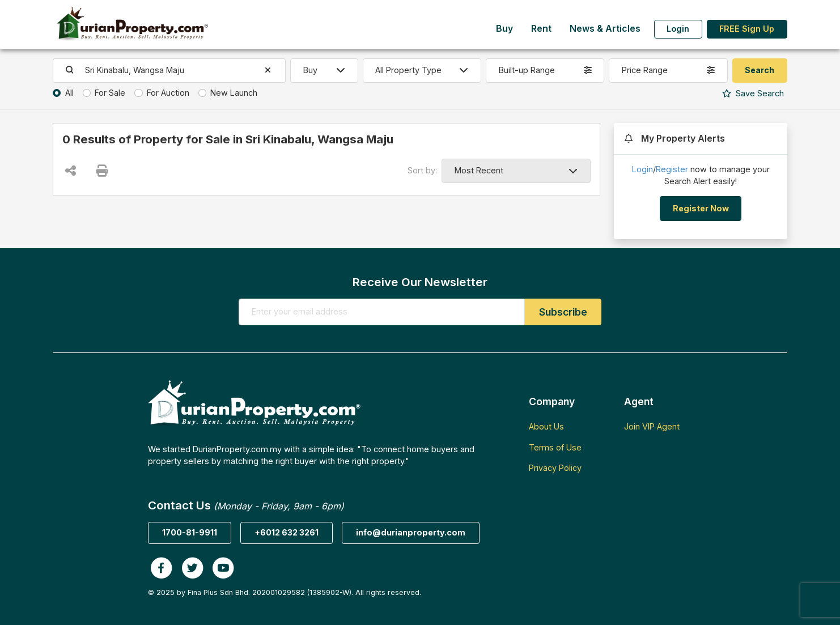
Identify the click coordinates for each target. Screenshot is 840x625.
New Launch (234, 93)
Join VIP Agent (652, 426)
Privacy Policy (555, 468)
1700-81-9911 (190, 532)
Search (753, 93)
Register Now (701, 208)
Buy (504, 29)
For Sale (110, 93)
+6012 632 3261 (287, 532)
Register (672, 169)
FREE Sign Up (747, 29)
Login (678, 29)
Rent (541, 29)
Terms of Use (555, 447)
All (69, 93)
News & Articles (605, 29)
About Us (546, 426)
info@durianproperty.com (411, 532)
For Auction (168, 93)
